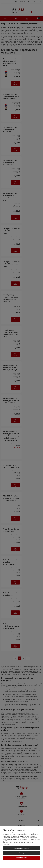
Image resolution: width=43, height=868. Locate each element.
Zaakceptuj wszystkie (22, 858)
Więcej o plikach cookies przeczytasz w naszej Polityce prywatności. (19, 843)
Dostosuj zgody (21, 853)
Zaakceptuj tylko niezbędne (21, 848)
